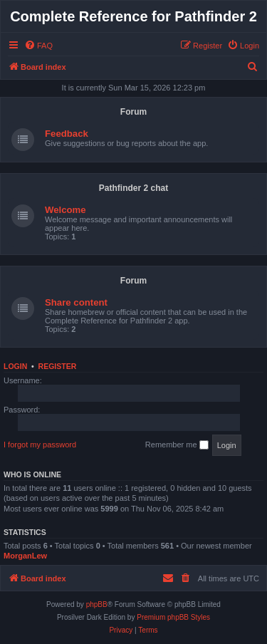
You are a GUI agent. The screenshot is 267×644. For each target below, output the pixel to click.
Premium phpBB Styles (173, 617)
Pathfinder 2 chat (133, 188)
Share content (76, 302)
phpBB (97, 604)
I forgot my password (40, 445)
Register (58, 366)
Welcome (66, 210)
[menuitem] (38, 46)
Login (15, 366)
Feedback (67, 134)
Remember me (177, 445)
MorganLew (25, 556)
